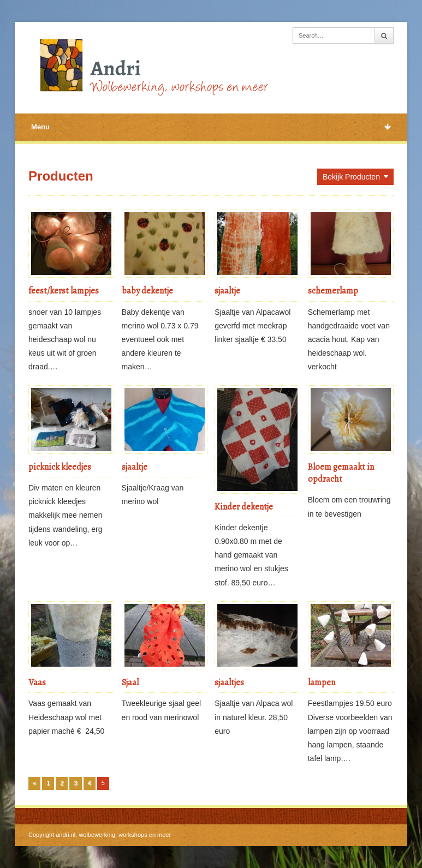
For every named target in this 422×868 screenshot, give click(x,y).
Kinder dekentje (244, 507)
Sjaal (130, 683)
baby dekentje (147, 291)
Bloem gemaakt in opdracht (341, 473)
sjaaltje (227, 291)
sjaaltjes (229, 683)
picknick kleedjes (60, 467)
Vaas (37, 683)
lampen (322, 683)
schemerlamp (333, 291)
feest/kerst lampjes (64, 291)
